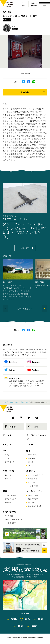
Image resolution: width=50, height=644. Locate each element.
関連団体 (8, 502)
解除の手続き (33, 499)
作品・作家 (7, 12)
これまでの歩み (10, 495)
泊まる (31, 465)
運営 (34, 626)
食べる (31, 462)
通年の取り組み (10, 499)
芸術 (27, 619)
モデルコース (10, 462)
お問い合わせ (9, 511)
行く (5, 450)
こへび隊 (32, 482)
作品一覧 (24, 402)
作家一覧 (8, 479)
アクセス (7, 435)
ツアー (7, 458)
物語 (21, 626)
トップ (5, 402)
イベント (7, 444)
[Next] (45, 309)
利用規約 (32, 502)
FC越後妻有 (33, 479)
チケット (8, 455)
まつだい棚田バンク (36, 475)
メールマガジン (34, 491)
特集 (14, 619)
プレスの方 (9, 516)
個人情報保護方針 (35, 506)
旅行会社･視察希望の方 (13, 519)
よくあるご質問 (10, 523)
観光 (41, 619)
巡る (29, 450)
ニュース (31, 444)
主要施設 (32, 458)
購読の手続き (33, 495)
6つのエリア (33, 455)
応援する (31, 471)
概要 (5, 491)
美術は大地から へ (25, 309)
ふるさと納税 (33, 486)
